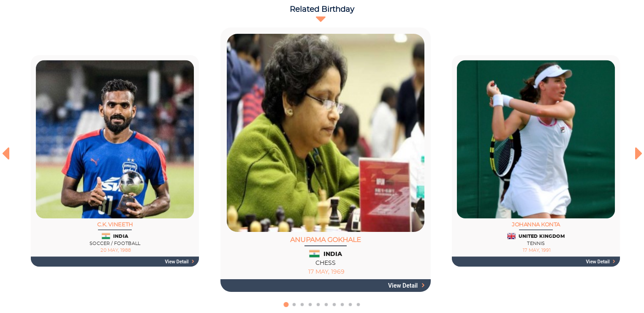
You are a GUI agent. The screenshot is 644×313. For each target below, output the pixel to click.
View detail (180, 262)
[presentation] (5, 153)
